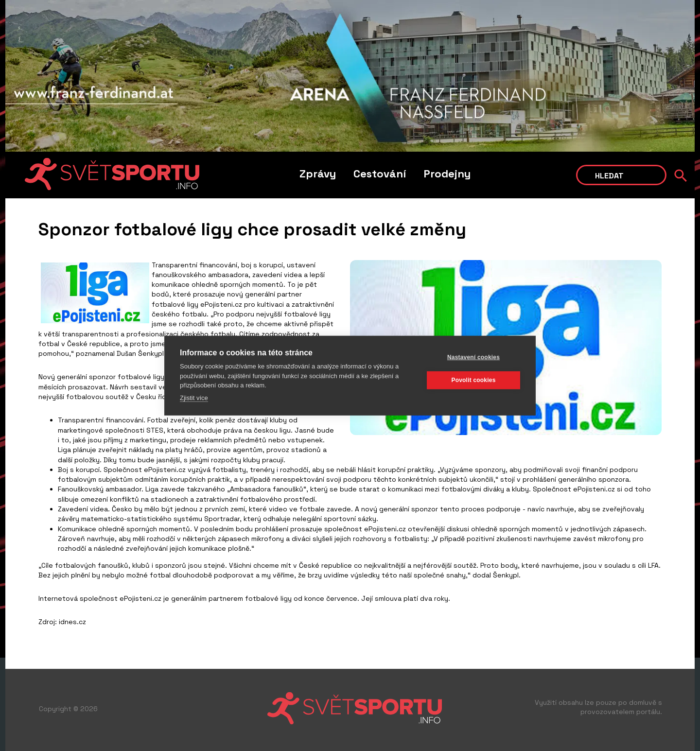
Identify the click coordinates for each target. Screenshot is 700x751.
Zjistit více (194, 397)
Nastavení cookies (473, 357)
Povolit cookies (473, 380)
